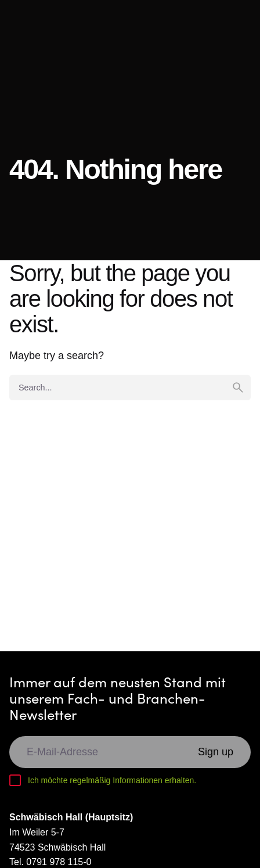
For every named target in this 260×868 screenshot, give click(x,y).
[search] (238, 388)
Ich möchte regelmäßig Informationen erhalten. (112, 780)
